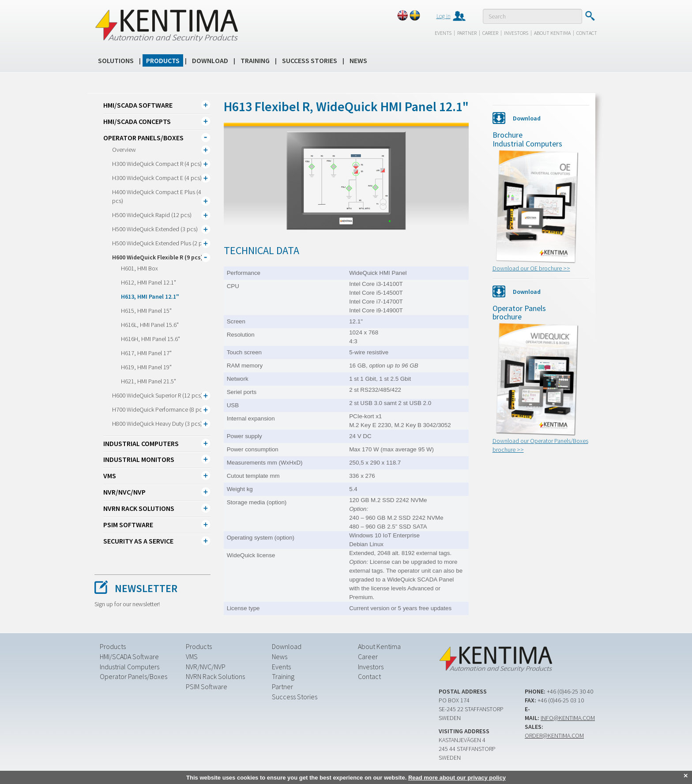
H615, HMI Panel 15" (146, 311)
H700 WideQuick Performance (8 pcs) (159, 409)
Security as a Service (138, 541)
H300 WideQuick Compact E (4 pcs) (157, 178)
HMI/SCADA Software (138, 105)
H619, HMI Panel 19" (146, 367)
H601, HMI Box (139, 268)
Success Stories (310, 60)
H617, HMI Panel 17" (146, 353)
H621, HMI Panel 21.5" (149, 381)
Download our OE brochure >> (531, 268)
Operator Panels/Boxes (143, 138)
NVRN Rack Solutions (139, 508)
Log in (444, 16)
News (358, 60)
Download (210, 60)
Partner (467, 33)
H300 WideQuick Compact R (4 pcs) (157, 164)
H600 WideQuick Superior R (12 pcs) (157, 395)
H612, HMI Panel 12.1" (149, 282)
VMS (110, 476)
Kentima (166, 25)
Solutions (116, 60)
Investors (516, 33)
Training (255, 60)
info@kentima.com (568, 718)
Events (443, 33)
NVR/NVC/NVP (124, 492)
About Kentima (552, 33)
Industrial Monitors (139, 459)
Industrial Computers (141, 443)
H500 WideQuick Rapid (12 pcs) (152, 215)
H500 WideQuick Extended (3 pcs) (155, 229)
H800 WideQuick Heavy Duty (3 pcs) (157, 424)
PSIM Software (128, 525)
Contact (587, 33)
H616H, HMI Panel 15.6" (150, 339)
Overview (124, 150)
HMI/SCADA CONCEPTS (137, 121)
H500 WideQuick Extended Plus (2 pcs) (161, 243)
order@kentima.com (554, 735)
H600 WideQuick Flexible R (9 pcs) (158, 257)
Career (490, 33)
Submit (590, 16)
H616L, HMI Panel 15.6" (150, 325)
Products (163, 60)
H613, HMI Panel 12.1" (150, 296)
